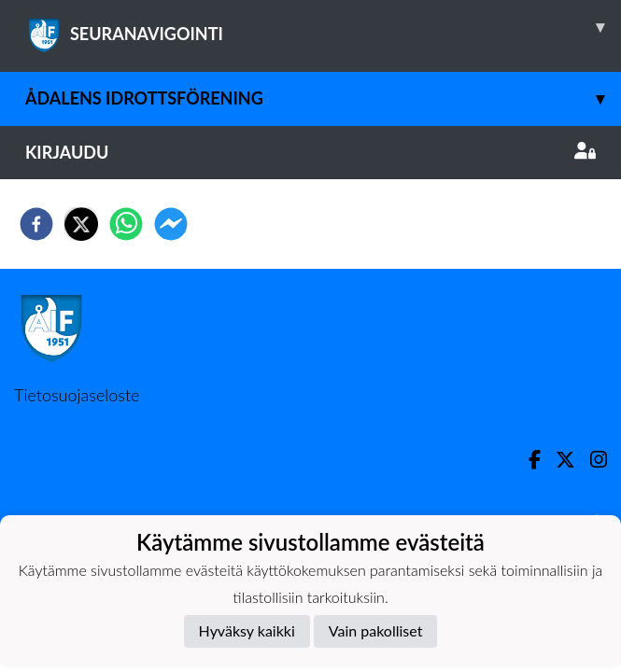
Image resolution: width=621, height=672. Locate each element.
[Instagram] (591, 460)
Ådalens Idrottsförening (323, 98)
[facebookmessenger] (171, 224)
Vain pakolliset (376, 630)
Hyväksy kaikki (247, 630)
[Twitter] (558, 460)
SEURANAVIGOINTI (323, 27)
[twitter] (81, 224)
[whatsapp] (126, 224)
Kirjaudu (310, 152)
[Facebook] (527, 460)
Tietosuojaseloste (77, 395)
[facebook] (36, 224)
